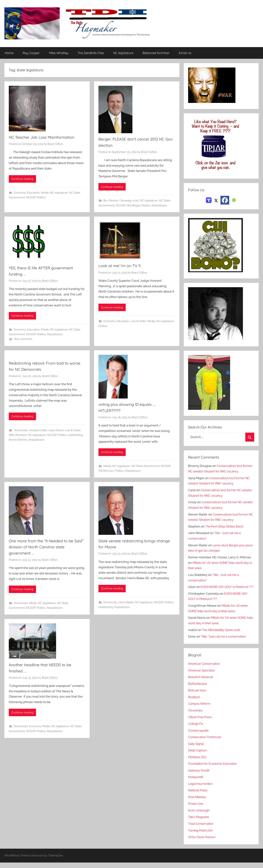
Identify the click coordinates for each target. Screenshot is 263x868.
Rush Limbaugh (199, 816)
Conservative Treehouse (205, 743)
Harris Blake (126, 604)
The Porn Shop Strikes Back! (225, 527)
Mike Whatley (59, 53)
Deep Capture (198, 756)
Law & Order (138, 322)
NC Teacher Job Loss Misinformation (45, 137)
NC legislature (123, 53)
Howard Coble (38, 431)
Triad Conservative (201, 829)
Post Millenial (198, 802)
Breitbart (194, 703)
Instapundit (196, 783)
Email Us (185, 53)
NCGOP (31, 198)
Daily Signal (197, 749)
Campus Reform (200, 709)
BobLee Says (197, 696)
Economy (20, 193)
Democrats (21, 431)
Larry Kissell (56, 431)
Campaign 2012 (129, 201)
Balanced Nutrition (156, 53)
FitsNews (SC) (198, 763)
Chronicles (196, 716)
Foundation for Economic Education (214, 769)
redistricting (75, 436)
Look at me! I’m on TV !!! (122, 266)
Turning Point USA (201, 836)
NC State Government (146, 467)
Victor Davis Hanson (202, 843)
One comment (23, 340)
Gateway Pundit (200, 776)
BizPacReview (198, 689)
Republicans (159, 206)
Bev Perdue (111, 201)
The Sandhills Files (91, 53)
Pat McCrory (106, 472)
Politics (41, 198)
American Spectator (202, 676)
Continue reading (22, 179)
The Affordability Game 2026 (222, 635)
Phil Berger (133, 206)
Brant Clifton (55, 144)
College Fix (196, 729)
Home (9, 53)
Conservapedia (199, 736)
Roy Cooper (31, 53)
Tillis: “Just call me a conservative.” (225, 642)
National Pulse (198, 796)
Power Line (196, 809)
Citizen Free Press (201, 723)
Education (33, 193)
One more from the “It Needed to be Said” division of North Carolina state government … (45, 548)
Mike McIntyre (18, 436)
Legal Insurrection (201, 789)
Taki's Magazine (199, 823)
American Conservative (205, 669)
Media (45, 193)
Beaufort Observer (201, 683)
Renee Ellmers (18, 440)
